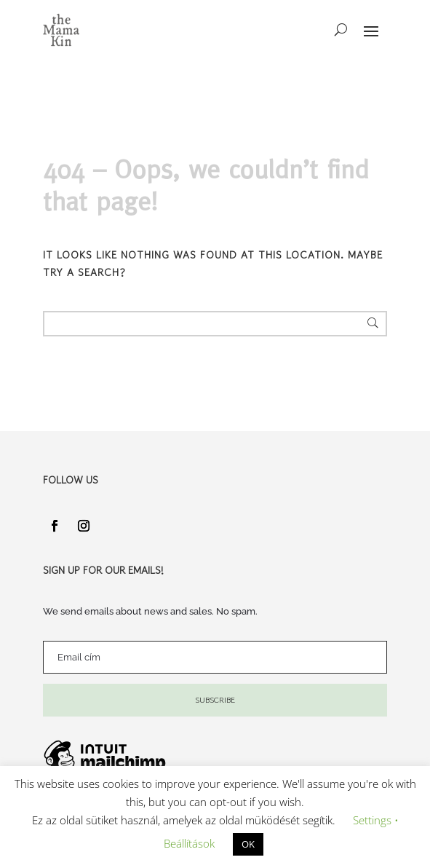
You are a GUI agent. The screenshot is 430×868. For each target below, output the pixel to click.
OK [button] (248, 844)
